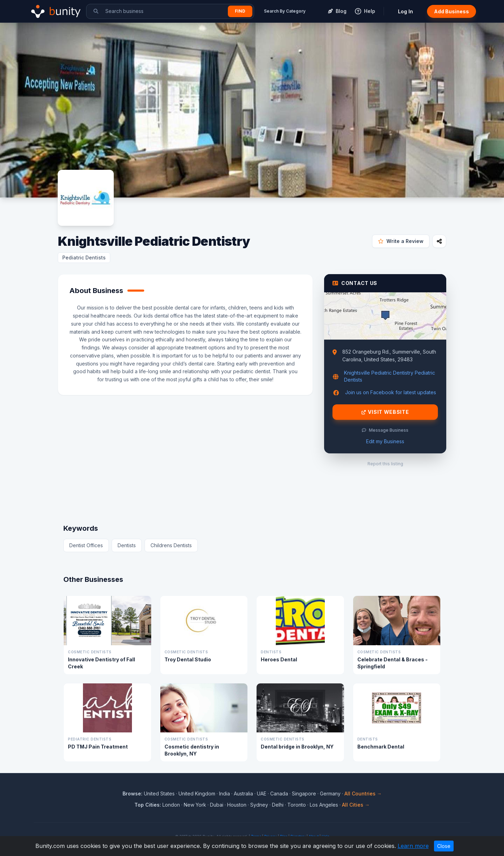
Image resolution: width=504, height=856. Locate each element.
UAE (262, 794)
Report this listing (385, 464)
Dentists (127, 545)
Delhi (278, 805)
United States (159, 794)
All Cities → (356, 805)
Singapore (304, 794)
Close (444, 846)
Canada (279, 794)
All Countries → (363, 794)
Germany (330, 794)
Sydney (259, 805)
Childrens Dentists (171, 545)
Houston (237, 805)
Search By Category (285, 11)
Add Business (451, 11)
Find (240, 11)
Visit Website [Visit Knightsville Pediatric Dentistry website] (385, 412)
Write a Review (401, 241)
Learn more (413, 846)
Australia (243, 794)
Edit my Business (385, 441)
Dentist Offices (86, 545)
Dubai (217, 805)
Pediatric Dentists (84, 258)
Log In (405, 11)
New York (195, 805)
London (171, 805)
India (225, 794)
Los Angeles (324, 805)
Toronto (297, 805)
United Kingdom (197, 794)
